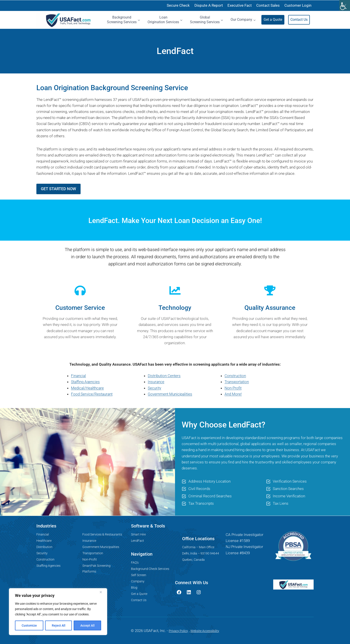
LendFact (137, 541)
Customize (29, 625)
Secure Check (178, 5)
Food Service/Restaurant (92, 394)
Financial (78, 376)
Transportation (237, 382)
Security (154, 388)
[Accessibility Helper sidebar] (345, 5)
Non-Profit (233, 388)
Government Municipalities (170, 394)
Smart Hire (138, 534)
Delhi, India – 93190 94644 (201, 553)
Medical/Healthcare (87, 388)
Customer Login (298, 5)
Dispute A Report (209, 5)
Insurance (156, 382)
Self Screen (139, 575)
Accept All (87, 625)
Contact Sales (268, 5)
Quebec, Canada (193, 560)
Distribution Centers (164, 376)
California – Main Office (198, 547)
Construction (235, 376)
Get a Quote (273, 20)
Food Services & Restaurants (102, 534)
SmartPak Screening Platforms (96, 568)
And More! (233, 394)
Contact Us (299, 20)
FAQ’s (135, 563)
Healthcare (44, 541)
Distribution (44, 547)
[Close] (102, 592)
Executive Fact (240, 5)
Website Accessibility (205, 631)
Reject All (59, 625)
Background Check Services (150, 569)
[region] (58, 612)
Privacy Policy (178, 631)
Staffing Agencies (85, 382)
